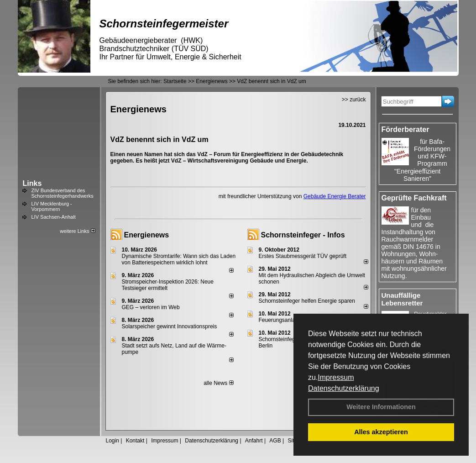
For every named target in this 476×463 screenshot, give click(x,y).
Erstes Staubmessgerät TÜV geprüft (303, 256)
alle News (218, 383)
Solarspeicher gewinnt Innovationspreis (170, 326)
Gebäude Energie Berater (335, 196)
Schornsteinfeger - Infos (303, 235)
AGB (275, 441)
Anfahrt (254, 441)
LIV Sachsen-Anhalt (54, 217)
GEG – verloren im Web (151, 307)
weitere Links (77, 231)
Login (112, 441)
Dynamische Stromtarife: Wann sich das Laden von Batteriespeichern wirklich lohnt (179, 259)
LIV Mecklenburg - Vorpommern (52, 206)
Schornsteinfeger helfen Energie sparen (307, 301)
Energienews (147, 235)
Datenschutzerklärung (344, 388)
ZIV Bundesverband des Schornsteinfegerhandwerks (63, 193)
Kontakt (135, 441)
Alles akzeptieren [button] (381, 432)
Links (32, 183)
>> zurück (354, 100)
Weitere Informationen (381, 407)
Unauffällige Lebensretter (402, 299)
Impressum (336, 377)
